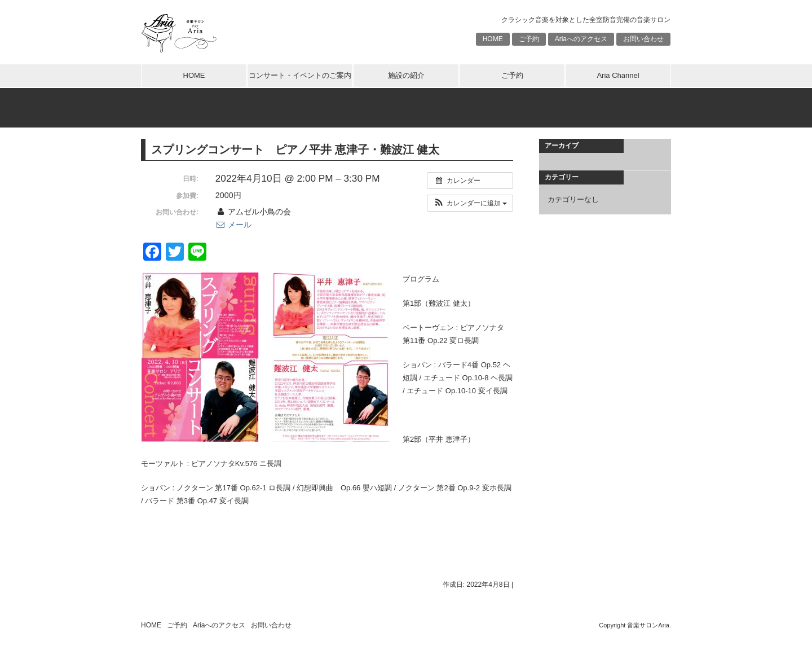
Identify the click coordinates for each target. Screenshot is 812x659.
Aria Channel (618, 75)
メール (233, 225)
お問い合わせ (643, 39)
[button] (470, 203)
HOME (493, 39)
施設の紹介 (406, 75)
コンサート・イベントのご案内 (300, 75)
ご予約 (529, 39)
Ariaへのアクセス (581, 39)
